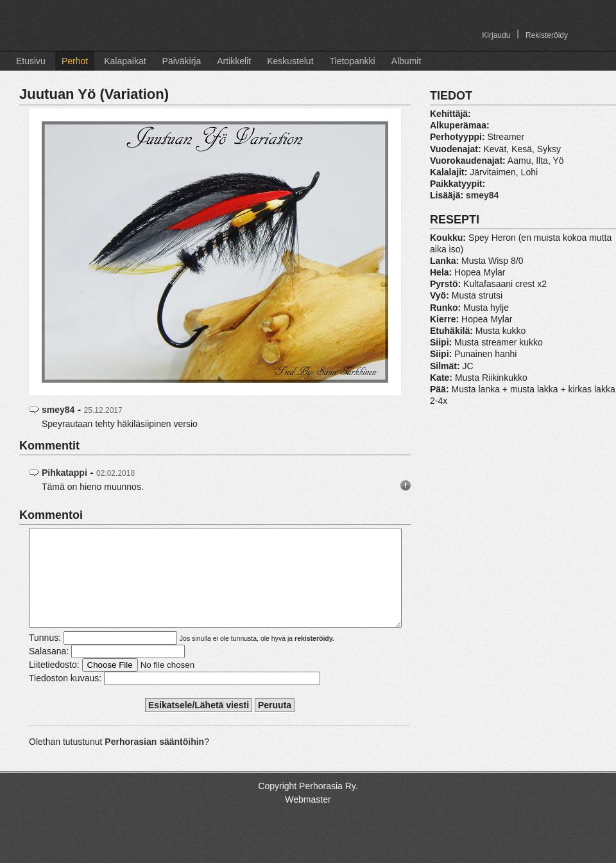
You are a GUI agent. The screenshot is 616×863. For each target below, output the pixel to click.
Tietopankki (353, 61)
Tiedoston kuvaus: (65, 697)
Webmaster (308, 819)
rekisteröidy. (314, 658)
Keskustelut (290, 61)
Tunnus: (45, 657)
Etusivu (31, 61)
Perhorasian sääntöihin (154, 761)
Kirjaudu (496, 35)
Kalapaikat (125, 61)
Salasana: (49, 670)
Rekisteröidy (547, 35)
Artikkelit (234, 61)
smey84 (58, 410)
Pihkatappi (64, 473)
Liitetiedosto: (54, 684)
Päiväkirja (182, 61)
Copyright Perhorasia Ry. (308, 805)
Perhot (75, 61)
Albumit (406, 61)
